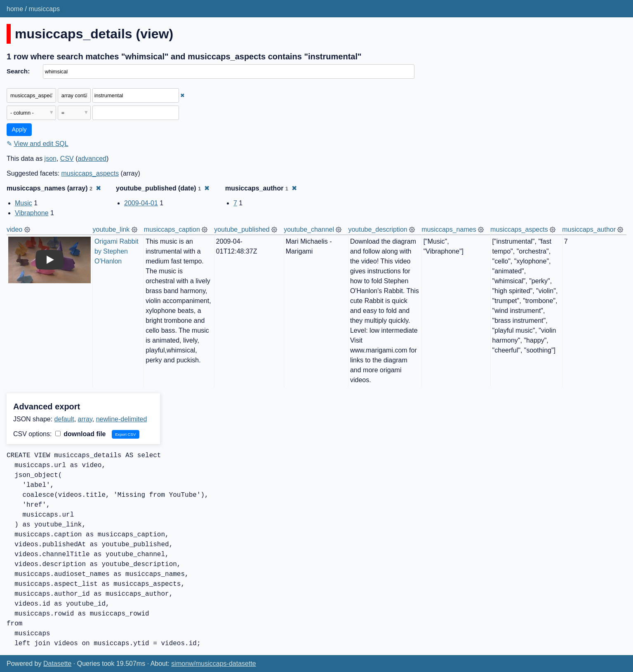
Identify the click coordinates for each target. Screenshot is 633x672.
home (15, 9)
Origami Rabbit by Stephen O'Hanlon (117, 251)
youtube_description (378, 229)
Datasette (57, 664)
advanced (92, 159)
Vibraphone (32, 213)
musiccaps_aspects (90, 173)
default (64, 419)
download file (81, 434)
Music (24, 203)
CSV (67, 159)
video (14, 229)
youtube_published (242, 229)
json (51, 159)
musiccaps (44, 9)
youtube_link (111, 229)
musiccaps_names (449, 229)
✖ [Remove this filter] (182, 95)
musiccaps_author (589, 229)
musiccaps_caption (172, 229)
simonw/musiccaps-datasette (213, 664)
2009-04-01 (141, 203)
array (85, 419)
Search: (18, 71)
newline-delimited (122, 419)
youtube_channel (309, 229)
